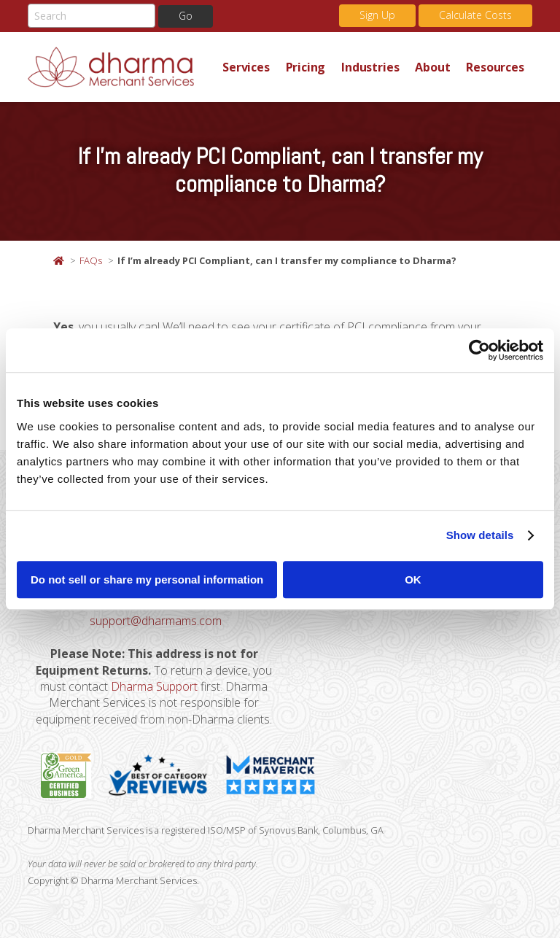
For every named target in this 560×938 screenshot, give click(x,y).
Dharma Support (154, 686)
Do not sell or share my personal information (147, 580)
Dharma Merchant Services (121, 67)
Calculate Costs (475, 15)
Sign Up (377, 15)
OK (413, 580)
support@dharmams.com (156, 621)
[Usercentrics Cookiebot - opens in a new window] (479, 350)
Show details (480, 535)
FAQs (91, 260)
